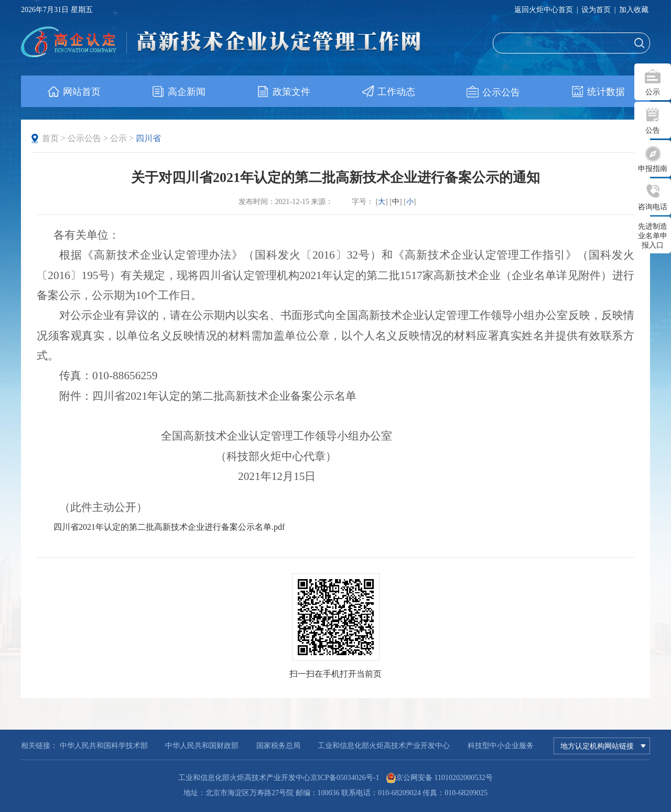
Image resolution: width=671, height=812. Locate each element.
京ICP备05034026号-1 (345, 778)
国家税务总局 (278, 746)
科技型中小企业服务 (501, 746)
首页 (50, 138)
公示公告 (493, 92)
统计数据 (598, 92)
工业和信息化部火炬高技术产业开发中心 (384, 746)
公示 (653, 92)
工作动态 (388, 92)
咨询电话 (653, 207)
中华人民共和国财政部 (202, 746)
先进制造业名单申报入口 (653, 236)
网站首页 (74, 92)
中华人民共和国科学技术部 (104, 746)
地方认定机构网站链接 (603, 746)
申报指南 (653, 169)
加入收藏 (634, 10)
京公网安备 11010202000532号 (444, 778)
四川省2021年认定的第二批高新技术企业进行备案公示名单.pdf (169, 527)
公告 (653, 130)
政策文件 (283, 92)
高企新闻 (178, 92)
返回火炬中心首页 (544, 10)
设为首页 (596, 10)
